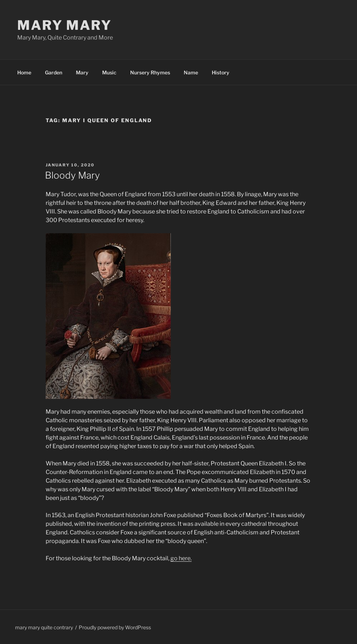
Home (24, 72)
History (221, 72)
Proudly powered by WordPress (115, 627)
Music (109, 72)
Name (191, 72)
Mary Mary (65, 25)
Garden (54, 72)
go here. (181, 558)
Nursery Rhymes (150, 72)
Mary (82, 72)
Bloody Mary (72, 175)
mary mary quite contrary (44, 627)
